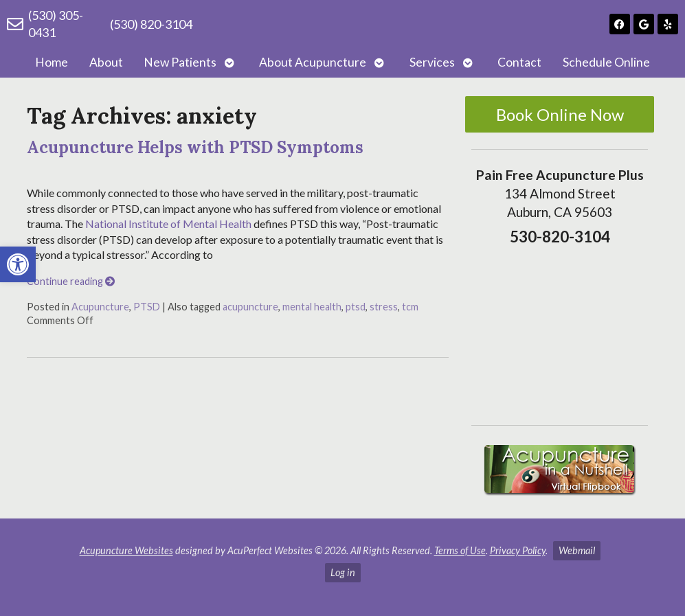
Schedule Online (606, 62)
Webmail (577, 550)
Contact (519, 62)
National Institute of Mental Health (168, 224)
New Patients (180, 62)
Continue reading (71, 281)
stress (384, 307)
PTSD (147, 307)
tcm (410, 307)
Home (52, 62)
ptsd (356, 307)
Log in (343, 572)
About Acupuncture (313, 62)
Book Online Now (560, 114)
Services (432, 62)
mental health (312, 307)
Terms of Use (460, 550)
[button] (18, 264)
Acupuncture (100, 307)
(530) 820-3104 (151, 24)
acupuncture (250, 307)
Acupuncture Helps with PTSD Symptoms (195, 147)
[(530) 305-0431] (15, 24)
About (106, 62)
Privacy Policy (518, 550)
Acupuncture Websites (126, 550)
